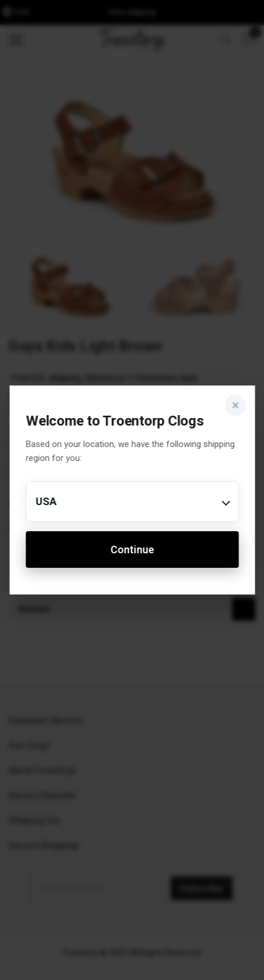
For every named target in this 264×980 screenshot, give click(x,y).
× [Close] (235, 405)
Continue (132, 550)
